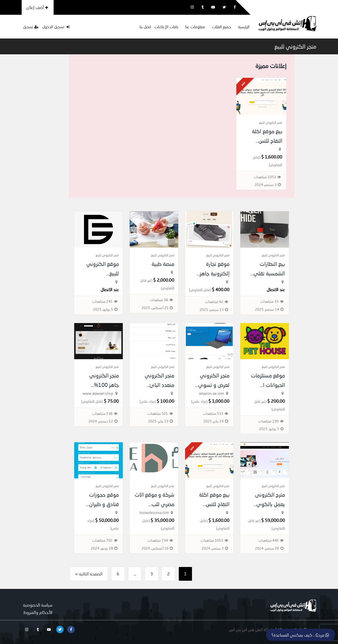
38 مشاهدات (159, 300)
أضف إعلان (37, 7)
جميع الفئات (222, 27)
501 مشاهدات (158, 414)
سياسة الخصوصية (38, 605)
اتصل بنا (145, 27)
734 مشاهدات (158, 540)
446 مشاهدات (268, 540)
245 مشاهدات (102, 301)
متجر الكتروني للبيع (295, 46)
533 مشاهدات (213, 414)
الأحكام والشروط (38, 612)
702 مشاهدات (102, 540)
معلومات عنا (195, 27)
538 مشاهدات (102, 414)
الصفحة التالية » (89, 574)
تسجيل (31, 27)
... (135, 574)
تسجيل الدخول (56, 27)
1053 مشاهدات (265, 177)
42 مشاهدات (214, 302)
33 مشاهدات (269, 301)
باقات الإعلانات (166, 27)
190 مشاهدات (268, 421)
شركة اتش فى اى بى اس (251, 629)
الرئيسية (244, 27)
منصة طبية (163, 264)
